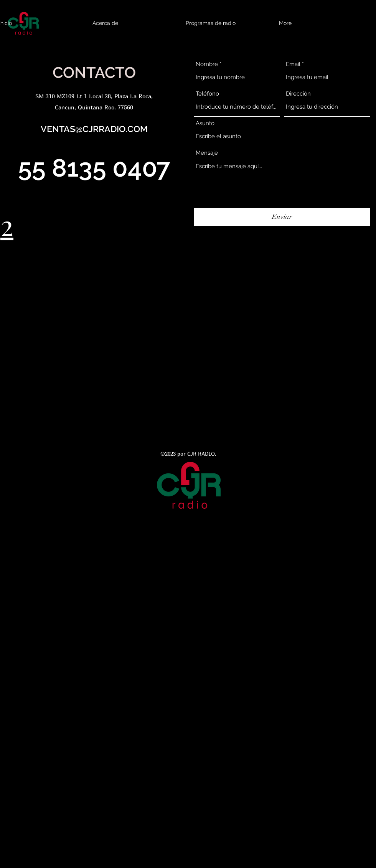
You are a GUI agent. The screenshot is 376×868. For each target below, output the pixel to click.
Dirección (298, 94)
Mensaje (207, 153)
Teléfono (207, 94)
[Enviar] (282, 217)
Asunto (205, 123)
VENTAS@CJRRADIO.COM (94, 129)
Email (293, 64)
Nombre (207, 64)
